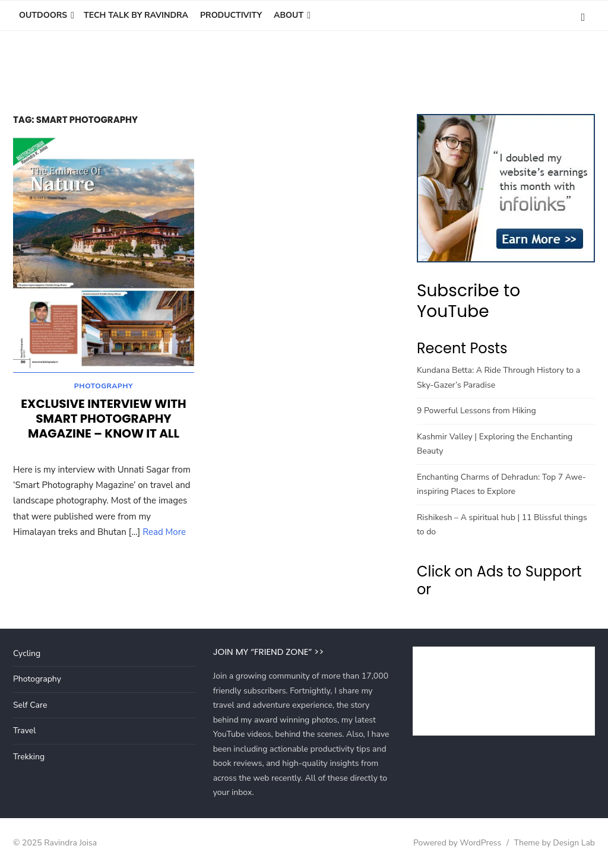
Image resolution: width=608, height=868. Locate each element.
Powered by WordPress (457, 843)
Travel (24, 731)
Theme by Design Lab (555, 843)
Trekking (29, 757)
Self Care (30, 705)
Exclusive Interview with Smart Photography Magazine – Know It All (103, 420)
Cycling (27, 653)
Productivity (231, 15)
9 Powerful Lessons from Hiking (476, 411)
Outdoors (43, 15)
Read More (164, 534)
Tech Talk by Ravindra (136, 15)
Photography (104, 388)
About (289, 15)
